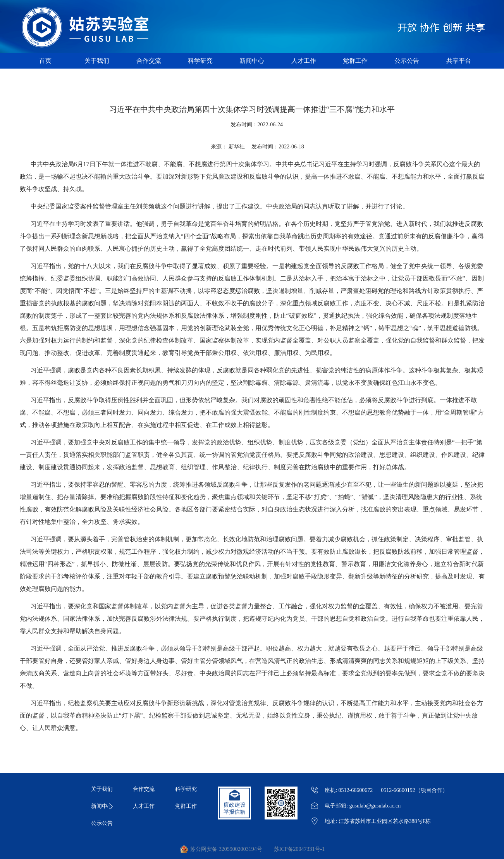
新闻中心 (252, 61)
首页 (45, 61)
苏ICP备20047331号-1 (299, 849)
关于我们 (97, 61)
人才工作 (304, 61)
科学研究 (200, 61)
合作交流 (149, 61)
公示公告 (407, 61)
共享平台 (459, 61)
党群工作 (355, 61)
